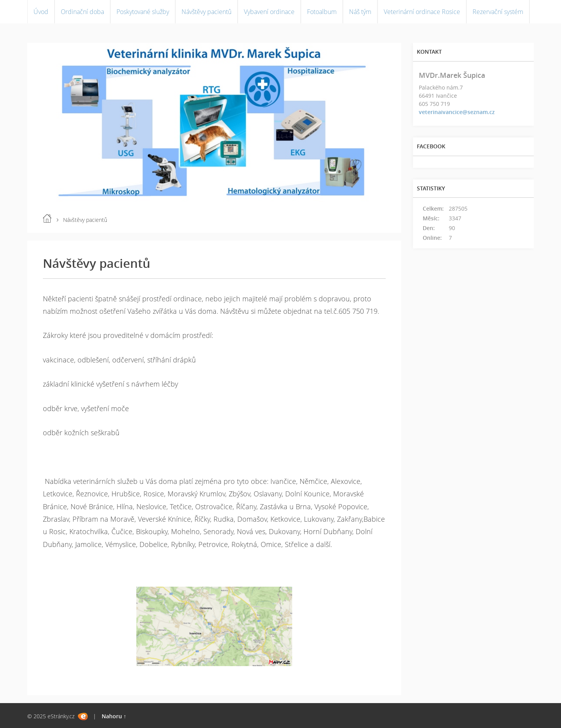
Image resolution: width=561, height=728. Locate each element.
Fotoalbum (322, 12)
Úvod (41, 12)
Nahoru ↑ (114, 716)
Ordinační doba (82, 12)
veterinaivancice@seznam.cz (457, 112)
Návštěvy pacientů (206, 12)
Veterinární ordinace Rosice (422, 12)
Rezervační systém (498, 12)
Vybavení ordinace (269, 12)
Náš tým (360, 12)
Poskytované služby (143, 12)
